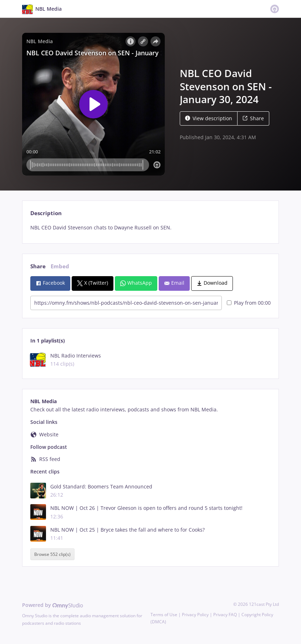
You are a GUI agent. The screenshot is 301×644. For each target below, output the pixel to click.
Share (253, 118)
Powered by (53, 605)
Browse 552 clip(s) (52, 554)
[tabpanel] (150, 228)
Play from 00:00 (249, 303)
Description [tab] (46, 213)
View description (209, 118)
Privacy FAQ (225, 615)
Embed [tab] (60, 266)
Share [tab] (38, 266)
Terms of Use (164, 615)
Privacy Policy (195, 615)
